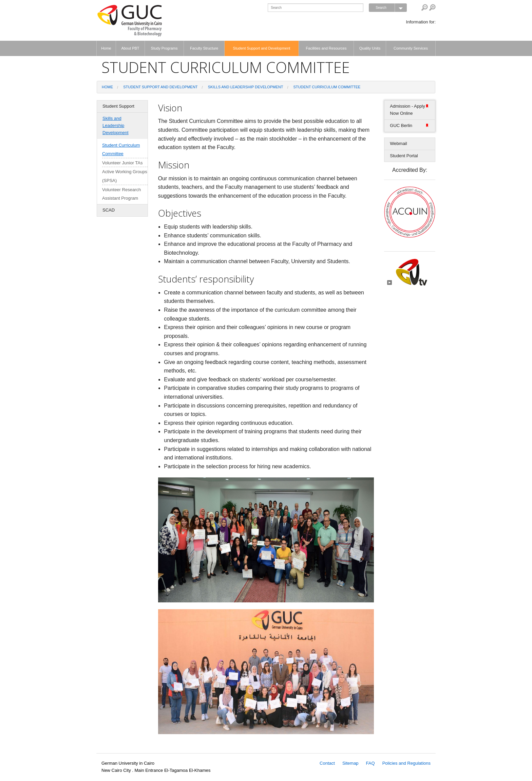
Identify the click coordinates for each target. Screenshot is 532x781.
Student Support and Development (262, 48)
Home (106, 48)
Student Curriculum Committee (327, 87)
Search (391, 8)
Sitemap (350, 763)
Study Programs (164, 48)
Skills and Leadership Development (246, 87)
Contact (327, 763)
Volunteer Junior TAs (122, 163)
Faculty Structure (204, 48)
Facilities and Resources (326, 48)
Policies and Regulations (406, 763)
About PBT (130, 48)
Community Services (411, 48)
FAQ (370, 763)
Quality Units (370, 48)
